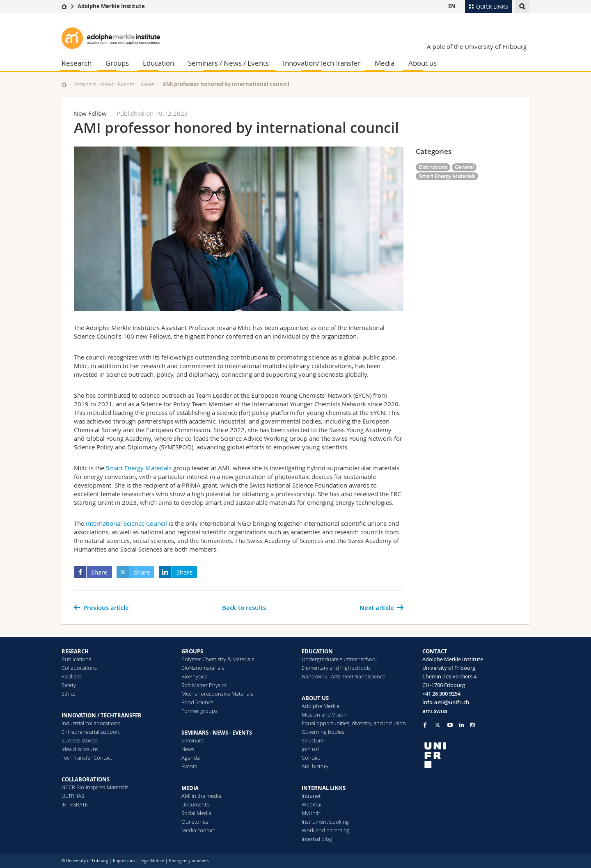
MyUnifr (311, 813)
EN (452, 6)
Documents (195, 804)
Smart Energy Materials (139, 468)
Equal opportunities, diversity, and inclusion (354, 723)
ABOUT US (315, 698)
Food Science (197, 702)
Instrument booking (325, 822)
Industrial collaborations (91, 723)
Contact (311, 758)
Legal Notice (152, 861)
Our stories (195, 822)
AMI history (315, 766)
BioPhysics (194, 676)
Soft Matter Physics (204, 685)
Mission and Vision (324, 715)
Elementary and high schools (336, 668)
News (148, 84)
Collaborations (79, 668)
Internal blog (317, 839)
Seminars (192, 740)
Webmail (312, 804)
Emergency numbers (189, 861)
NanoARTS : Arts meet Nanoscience (344, 676)
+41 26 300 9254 (441, 694)
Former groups (199, 711)
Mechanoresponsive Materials (217, 694)
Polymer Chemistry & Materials (218, 659)
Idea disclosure (80, 749)
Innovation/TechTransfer (322, 63)
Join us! (310, 749)
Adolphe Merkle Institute (111, 6)
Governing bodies (323, 732)
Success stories (80, 740)
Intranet (311, 796)
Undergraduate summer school (339, 659)
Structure (313, 740)
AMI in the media (201, 796)
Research (77, 63)
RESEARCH (75, 651)
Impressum (124, 861)
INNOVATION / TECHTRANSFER (102, 715)
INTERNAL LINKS (324, 788)
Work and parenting (326, 830)
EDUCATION (317, 651)
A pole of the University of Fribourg (477, 46)
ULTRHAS (73, 796)
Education (158, 63)
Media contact (198, 830)
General (464, 167)
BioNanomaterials (203, 668)
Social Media (196, 813)
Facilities (72, 676)
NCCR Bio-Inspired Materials (95, 787)
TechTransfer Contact (87, 758)
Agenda (191, 758)
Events (189, 766)
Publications (76, 659)
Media (385, 63)
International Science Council (126, 523)
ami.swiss (435, 711)
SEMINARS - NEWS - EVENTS (217, 733)
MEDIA (190, 788)
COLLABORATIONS (86, 779)
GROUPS (192, 651)
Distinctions (433, 167)
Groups (117, 63)
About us (423, 63)
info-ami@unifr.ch (446, 702)
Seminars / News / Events (228, 63)
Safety (69, 685)
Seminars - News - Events (104, 84)
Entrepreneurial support (91, 732)
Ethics (69, 694)
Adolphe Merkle (321, 706)
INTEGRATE (75, 804)
